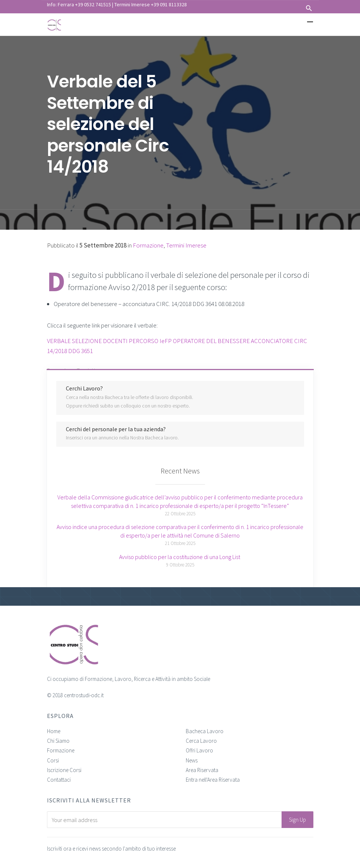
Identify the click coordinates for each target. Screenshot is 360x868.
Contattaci (59, 780)
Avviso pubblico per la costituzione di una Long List (180, 557)
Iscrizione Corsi (64, 770)
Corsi (53, 760)
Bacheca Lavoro (205, 731)
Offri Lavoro (199, 750)
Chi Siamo (58, 741)
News (192, 760)
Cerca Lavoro (201, 741)
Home (54, 731)
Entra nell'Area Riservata (213, 780)
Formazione (61, 750)
